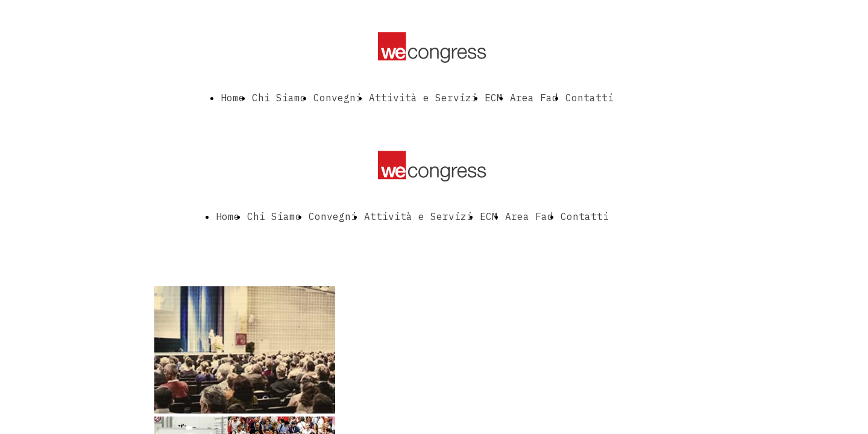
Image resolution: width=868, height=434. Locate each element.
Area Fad (534, 98)
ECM (494, 98)
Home (233, 98)
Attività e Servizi (423, 98)
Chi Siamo (279, 98)
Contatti (590, 98)
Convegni (338, 98)
